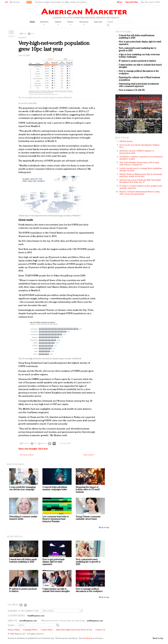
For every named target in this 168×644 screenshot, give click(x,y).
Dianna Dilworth (29, 104)
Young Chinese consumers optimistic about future (88, 518)
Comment (11, 36)
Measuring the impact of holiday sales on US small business (88, 490)
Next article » (89, 455)
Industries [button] (44, 23)
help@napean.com (36, 616)
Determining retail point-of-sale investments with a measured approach (139, 85)
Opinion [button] (58, 23)
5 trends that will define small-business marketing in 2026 (23, 561)
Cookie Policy (47, 630)
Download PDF (65, 443)
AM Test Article (126, 141)
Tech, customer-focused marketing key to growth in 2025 (88, 562)
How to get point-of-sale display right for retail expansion (53, 562)
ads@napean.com (95, 621)
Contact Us (100, 630)
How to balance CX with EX (132, 90)
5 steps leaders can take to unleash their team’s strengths (56, 590)
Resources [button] (84, 23)
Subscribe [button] (98, 22)
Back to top (104, 528)
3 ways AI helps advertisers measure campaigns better (55, 489)
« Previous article (26, 455)
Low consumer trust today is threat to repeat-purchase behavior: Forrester (55, 519)
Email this (26, 443)
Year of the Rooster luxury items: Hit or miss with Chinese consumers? (139, 164)
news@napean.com (28, 621)
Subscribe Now (132, 2)
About (120, 2)
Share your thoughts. (33, 449)
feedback (88, 638)
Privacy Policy (14, 630)
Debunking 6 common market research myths (23, 518)
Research (22, 38)
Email (24, 34)
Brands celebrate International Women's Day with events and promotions (140, 193)
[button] (15, 2)
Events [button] (70, 23)
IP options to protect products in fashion (137, 61)
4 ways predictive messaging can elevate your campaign (22, 489)
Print (32, 34)
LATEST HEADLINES (123, 31)
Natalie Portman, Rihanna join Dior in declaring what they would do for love (141, 175)
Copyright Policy (30, 630)
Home (32, 22)
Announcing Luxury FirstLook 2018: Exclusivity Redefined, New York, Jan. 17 (140, 181)
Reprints (44, 443)
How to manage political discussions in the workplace (89, 590)
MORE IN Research (16, 464)
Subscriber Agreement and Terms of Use (74, 630)
